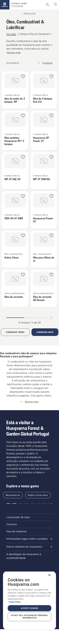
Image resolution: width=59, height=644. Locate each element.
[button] (23, 77)
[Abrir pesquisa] (48, 5)
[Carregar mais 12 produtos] (45, 332)
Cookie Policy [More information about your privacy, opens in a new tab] (15, 602)
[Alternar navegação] (55, 5)
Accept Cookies (29, 608)
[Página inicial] (5, 5)
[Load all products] (15, 332)
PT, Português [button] (17, 6)
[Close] (49, 575)
